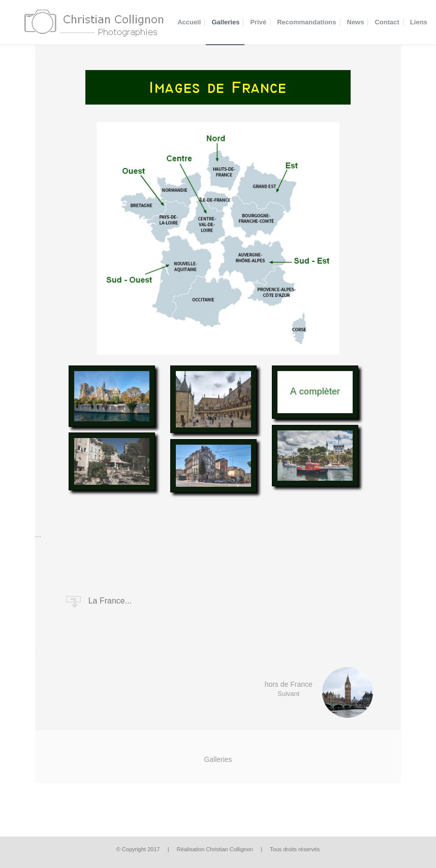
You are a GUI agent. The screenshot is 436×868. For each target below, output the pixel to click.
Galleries (218, 759)
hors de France (328, 692)
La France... (110, 601)
